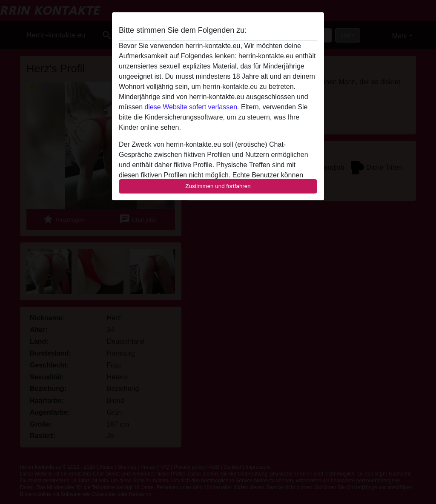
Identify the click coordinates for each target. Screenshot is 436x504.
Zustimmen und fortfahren (218, 186)
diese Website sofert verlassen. (192, 107)
